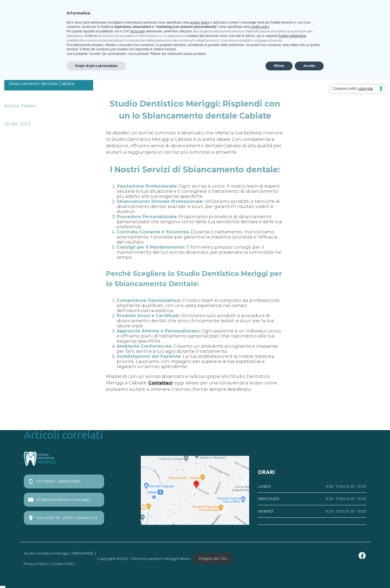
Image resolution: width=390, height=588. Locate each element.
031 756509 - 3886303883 (54, 481)
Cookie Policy (63, 564)
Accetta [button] (309, 66)
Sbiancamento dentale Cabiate (42, 84)
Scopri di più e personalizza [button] (96, 66)
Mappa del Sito (213, 559)
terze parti (137, 31)
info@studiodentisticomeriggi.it (60, 500)
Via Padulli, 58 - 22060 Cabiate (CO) (63, 518)
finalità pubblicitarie (292, 36)
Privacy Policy (36, 564)
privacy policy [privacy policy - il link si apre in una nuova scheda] (200, 22)
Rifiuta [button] (279, 66)
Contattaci (160, 383)
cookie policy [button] (260, 27)
